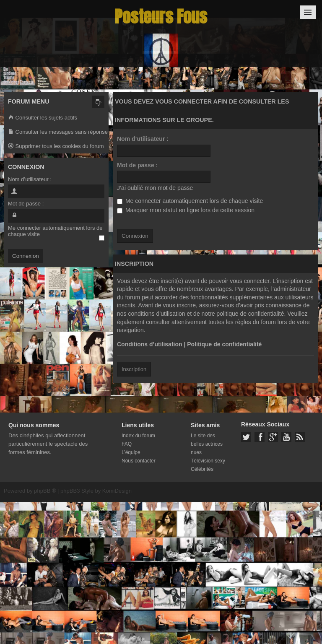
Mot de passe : (137, 165)
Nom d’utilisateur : (143, 139)
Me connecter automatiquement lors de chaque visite (190, 201)
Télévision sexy (208, 461)
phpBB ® (45, 491)
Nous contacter (139, 461)
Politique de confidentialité (224, 344)
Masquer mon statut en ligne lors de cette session (186, 210)
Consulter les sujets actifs (43, 118)
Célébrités (202, 469)
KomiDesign (117, 491)
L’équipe (131, 452)
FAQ (127, 444)
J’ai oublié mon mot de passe (155, 188)
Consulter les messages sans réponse (58, 132)
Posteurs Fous (161, 17)
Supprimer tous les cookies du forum (56, 147)
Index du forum (138, 436)
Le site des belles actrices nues (207, 444)
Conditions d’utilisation (150, 344)
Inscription (134, 369)
